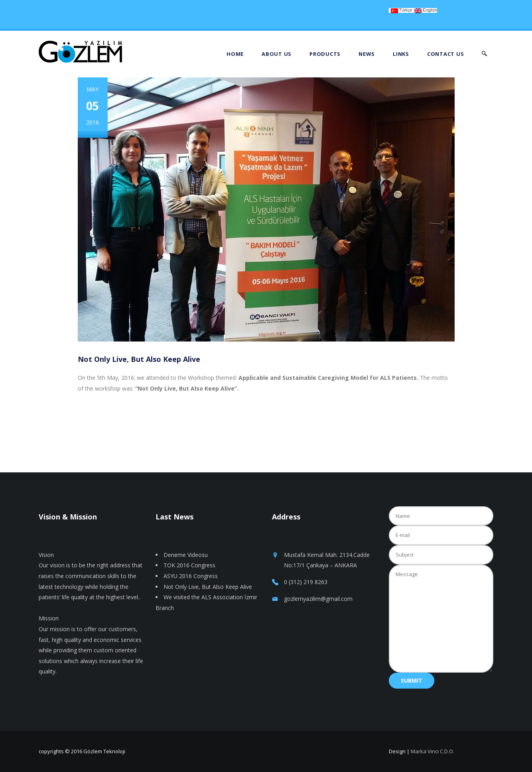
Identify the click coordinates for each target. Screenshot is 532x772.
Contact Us (446, 54)
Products (325, 54)
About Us (277, 54)
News (367, 54)
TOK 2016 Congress (189, 565)
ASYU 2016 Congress (191, 576)
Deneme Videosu (186, 555)
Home (235, 54)
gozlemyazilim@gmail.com (318, 599)
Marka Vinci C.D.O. (432, 751)
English (426, 10)
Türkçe (402, 10)
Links (401, 54)
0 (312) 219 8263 (306, 582)
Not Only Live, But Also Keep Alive (208, 587)
